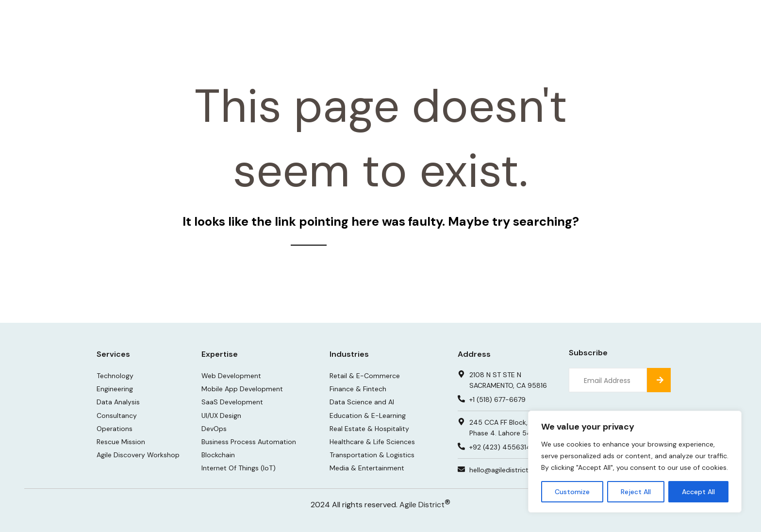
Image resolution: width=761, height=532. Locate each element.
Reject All (636, 492)
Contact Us (628, 19)
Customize (572, 492)
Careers (526, 19)
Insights (480, 19)
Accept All (698, 492)
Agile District (422, 505)
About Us (574, 19)
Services (379, 19)
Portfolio (433, 19)
